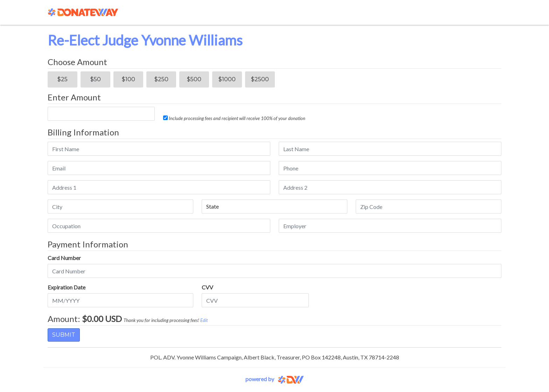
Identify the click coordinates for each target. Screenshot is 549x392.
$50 (96, 79)
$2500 (260, 79)
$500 (194, 79)
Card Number (64, 258)
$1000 (227, 79)
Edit (204, 320)
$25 (62, 79)
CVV (207, 287)
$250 (161, 79)
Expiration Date (67, 287)
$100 (128, 79)
